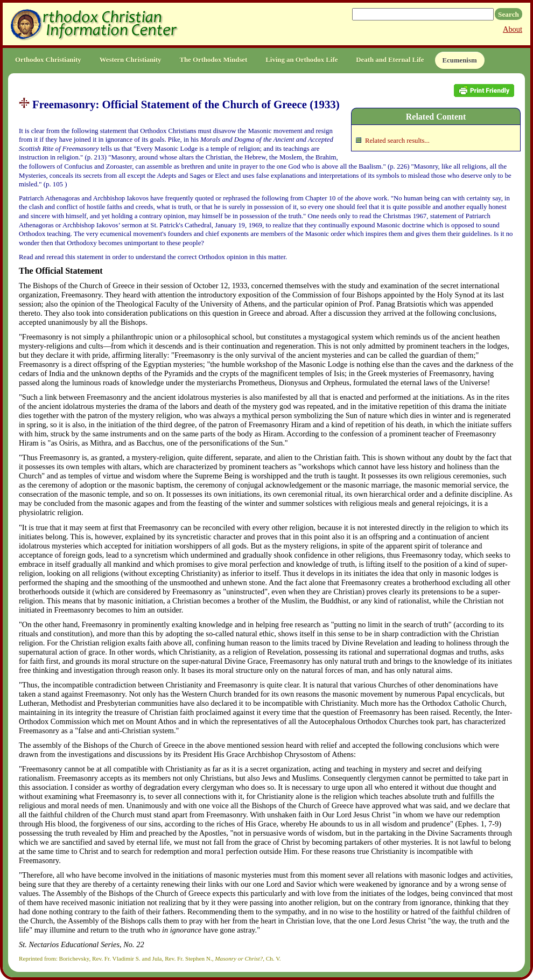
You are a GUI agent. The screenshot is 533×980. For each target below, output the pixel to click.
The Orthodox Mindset (213, 60)
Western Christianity (131, 60)
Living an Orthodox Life (301, 60)
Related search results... (397, 141)
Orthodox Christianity (48, 60)
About (513, 29)
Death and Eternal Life (390, 60)
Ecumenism (460, 60)
